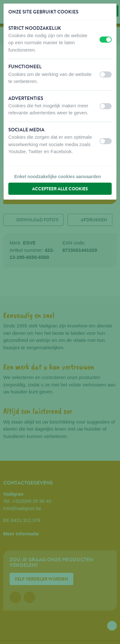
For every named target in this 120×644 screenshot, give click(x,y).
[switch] (106, 40)
